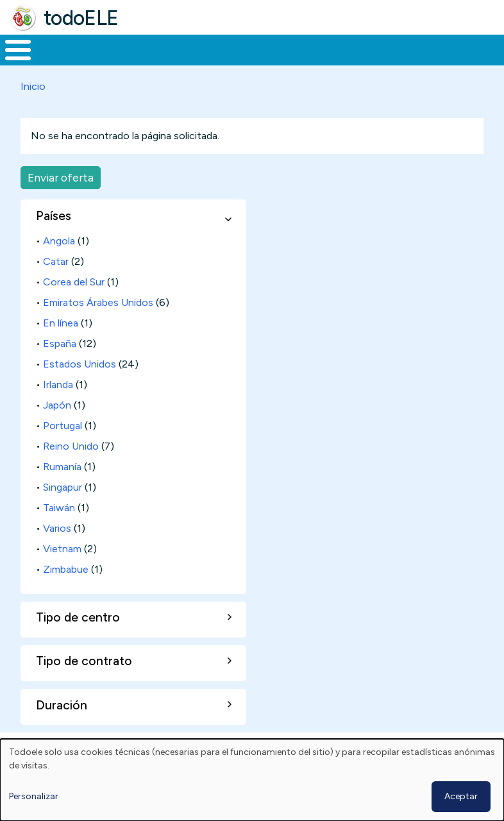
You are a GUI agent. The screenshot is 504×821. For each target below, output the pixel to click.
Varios (57, 552)
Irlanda (58, 408)
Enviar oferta (61, 201)
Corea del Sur (74, 306)
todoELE (81, 18)
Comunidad (433, 62)
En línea (61, 347)
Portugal (63, 449)
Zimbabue (66, 593)
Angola (59, 265)
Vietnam (62, 572)
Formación (144, 62)
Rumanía (62, 490)
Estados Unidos (80, 388)
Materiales (62, 62)
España (60, 367)
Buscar (491, 49)
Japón (57, 429)
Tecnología (348, 62)
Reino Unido (71, 470)
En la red (280, 62)
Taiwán (59, 531)
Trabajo (221, 62)
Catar (56, 285)
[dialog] (252, 780)
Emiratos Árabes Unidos (98, 326)
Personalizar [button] (34, 796)
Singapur (63, 511)
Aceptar (461, 796)
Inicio (11, 62)
